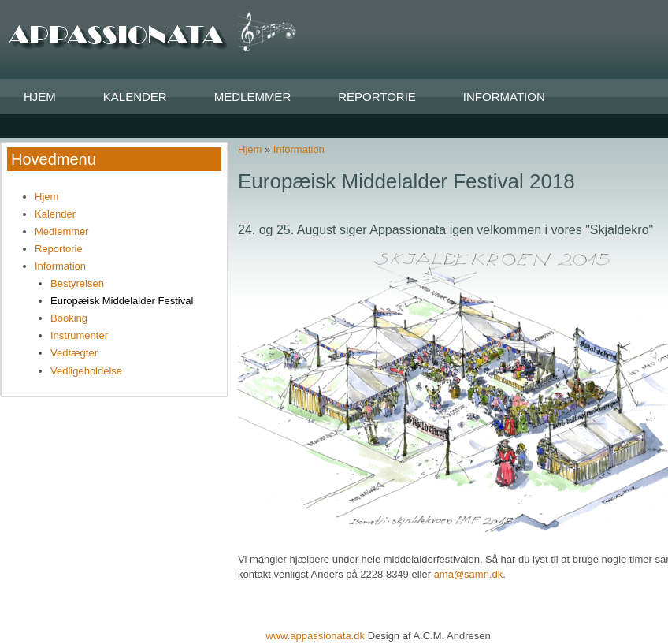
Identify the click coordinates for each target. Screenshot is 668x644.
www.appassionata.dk (316, 636)
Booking (69, 318)
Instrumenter (79, 335)
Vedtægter (74, 353)
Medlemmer (253, 97)
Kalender (135, 97)
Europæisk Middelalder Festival (122, 301)
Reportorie (377, 97)
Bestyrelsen (77, 283)
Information (504, 97)
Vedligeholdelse (86, 371)
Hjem (40, 97)
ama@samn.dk (469, 574)
